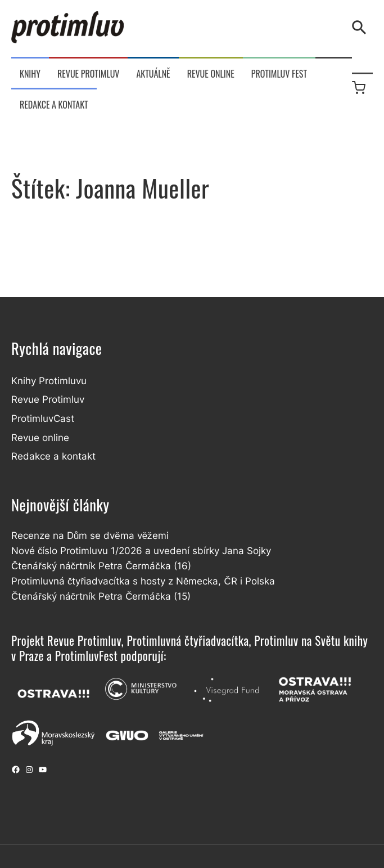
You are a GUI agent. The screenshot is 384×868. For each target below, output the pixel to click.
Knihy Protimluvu (49, 381)
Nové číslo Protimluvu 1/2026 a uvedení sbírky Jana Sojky (141, 551)
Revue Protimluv (48, 399)
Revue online (40, 438)
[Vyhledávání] (362, 28)
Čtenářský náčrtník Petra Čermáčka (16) (101, 566)
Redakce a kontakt (53, 456)
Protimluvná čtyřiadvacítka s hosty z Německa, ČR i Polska (143, 581)
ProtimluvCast (43, 419)
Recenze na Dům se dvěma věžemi (90, 536)
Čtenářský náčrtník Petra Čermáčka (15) (101, 596)
